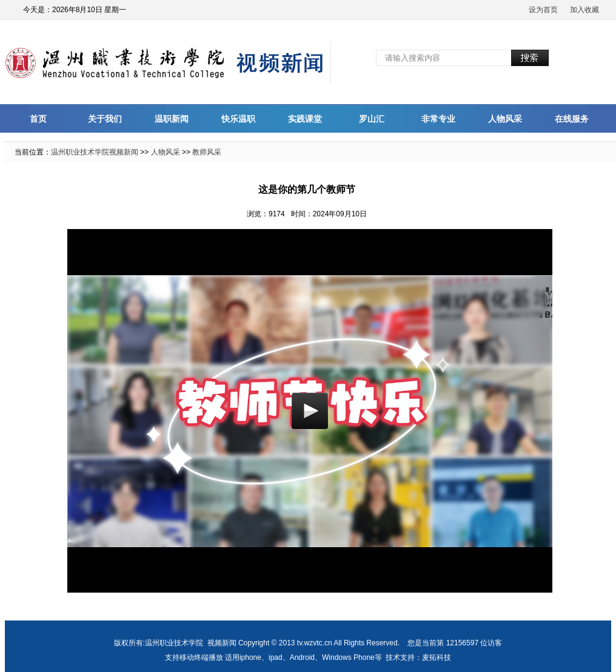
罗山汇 (372, 119)
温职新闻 (172, 119)
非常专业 (438, 119)
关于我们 (105, 119)
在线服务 (572, 119)
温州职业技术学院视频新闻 (95, 152)
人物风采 (505, 119)
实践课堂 (305, 119)
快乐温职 (238, 119)
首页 (38, 119)
